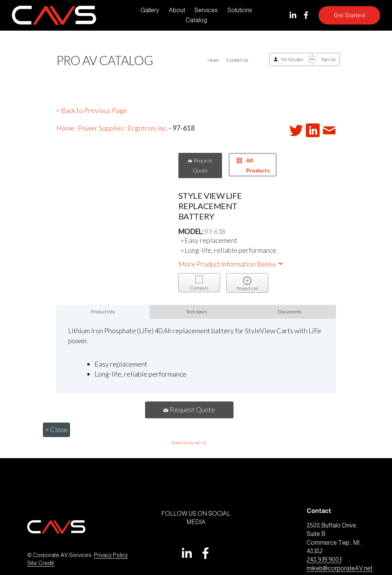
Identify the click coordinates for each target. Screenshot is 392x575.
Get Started (349, 15)
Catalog (196, 20)
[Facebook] (306, 15)
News (213, 60)
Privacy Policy (111, 555)
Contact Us (237, 60)
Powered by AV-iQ (189, 443)
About (177, 10)
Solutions (240, 10)
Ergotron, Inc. (148, 128)
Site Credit (41, 563)
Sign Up (328, 59)
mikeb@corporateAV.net (340, 568)
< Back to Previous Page (92, 110)
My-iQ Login (292, 59)
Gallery (150, 10)
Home (65, 128)
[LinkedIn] (293, 15)
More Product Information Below (231, 264)
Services (206, 10)
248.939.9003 (324, 559)
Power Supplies (101, 128)
